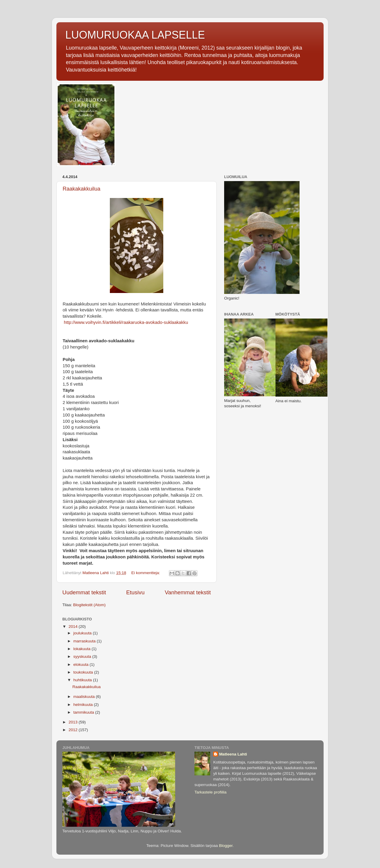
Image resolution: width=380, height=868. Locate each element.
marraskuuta (85, 641)
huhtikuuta (83, 680)
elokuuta (81, 665)
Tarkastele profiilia (210, 792)
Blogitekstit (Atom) (89, 605)
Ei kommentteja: (146, 573)
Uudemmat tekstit (84, 592)
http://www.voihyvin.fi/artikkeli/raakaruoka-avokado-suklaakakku (125, 322)
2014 (74, 627)
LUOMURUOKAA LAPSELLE (135, 35)
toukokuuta (84, 672)
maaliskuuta (85, 697)
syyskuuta (83, 656)
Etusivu (135, 592)
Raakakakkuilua (81, 189)
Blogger (226, 846)
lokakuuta (83, 649)
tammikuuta (84, 712)
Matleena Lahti (233, 754)
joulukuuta (83, 633)
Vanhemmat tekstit (188, 592)
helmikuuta (84, 705)
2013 (74, 722)
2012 (74, 730)
